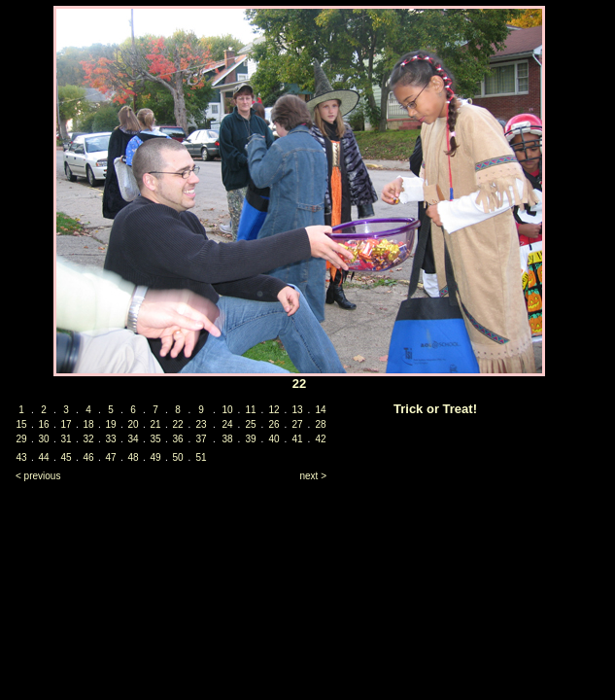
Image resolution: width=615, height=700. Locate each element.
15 (21, 424)
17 (66, 424)
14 (320, 410)
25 (250, 424)
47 (110, 457)
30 (43, 439)
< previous (38, 476)
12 (273, 410)
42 (320, 439)
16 (43, 424)
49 (155, 457)
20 (133, 424)
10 (227, 410)
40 (273, 439)
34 (133, 439)
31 (66, 439)
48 (133, 457)
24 (227, 424)
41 (297, 439)
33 (110, 439)
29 (21, 439)
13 (297, 410)
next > (313, 476)
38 (227, 439)
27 (297, 424)
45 (66, 457)
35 (155, 439)
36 (177, 439)
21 (155, 424)
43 (21, 457)
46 (88, 457)
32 (88, 439)
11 (250, 410)
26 (273, 424)
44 (43, 457)
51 (201, 457)
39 (250, 439)
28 (320, 424)
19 (110, 424)
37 (201, 439)
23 (201, 424)
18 (88, 424)
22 (177, 424)
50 (177, 457)
